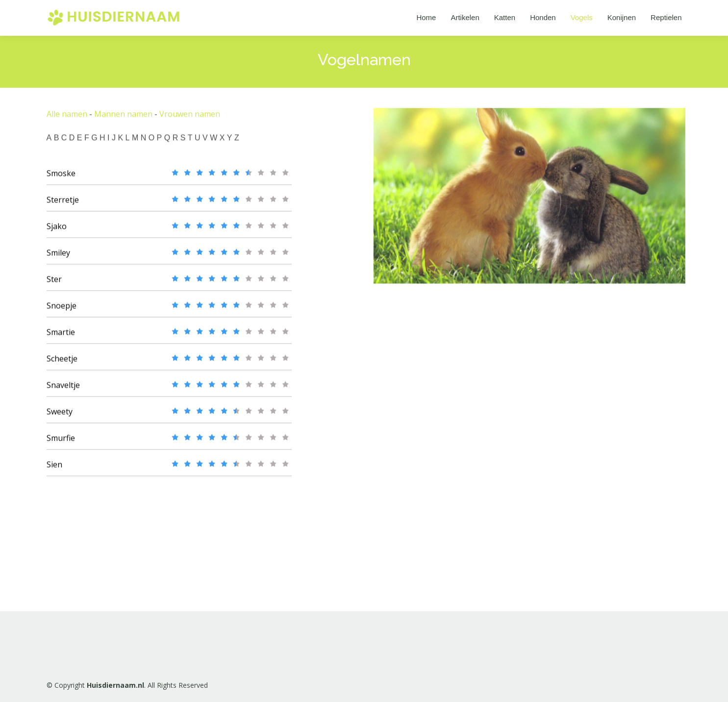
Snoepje (62, 310)
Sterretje (63, 204)
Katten (505, 17)
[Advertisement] (453, 447)
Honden (543, 17)
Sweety (60, 416)
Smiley (58, 257)
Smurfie (61, 442)
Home (426, 17)
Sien (54, 469)
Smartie (61, 336)
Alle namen (67, 118)
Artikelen (465, 17)
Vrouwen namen (190, 118)
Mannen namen (123, 118)
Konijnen (622, 17)
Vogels (582, 17)
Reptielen (666, 17)
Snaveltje (63, 389)
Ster (54, 283)
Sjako (57, 230)
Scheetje (62, 363)
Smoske (61, 177)
